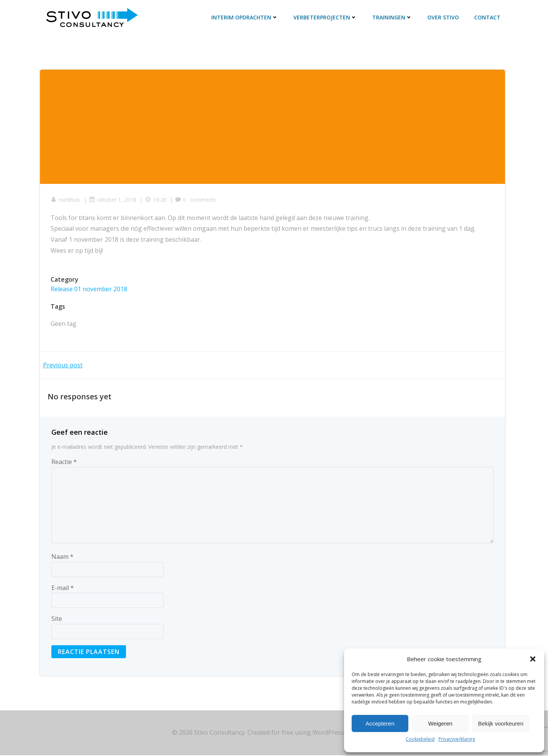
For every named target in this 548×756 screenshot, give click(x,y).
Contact (488, 18)
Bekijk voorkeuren (501, 723)
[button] (533, 659)
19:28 (156, 200)
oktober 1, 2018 (113, 200)
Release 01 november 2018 (90, 289)
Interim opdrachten (245, 18)
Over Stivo (444, 18)
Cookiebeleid (420, 739)
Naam (62, 558)
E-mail (63, 589)
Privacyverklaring (457, 739)
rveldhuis (66, 200)
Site (57, 620)
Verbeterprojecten (326, 18)
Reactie (64, 463)
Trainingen (393, 18)
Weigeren (440, 723)
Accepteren (380, 723)
